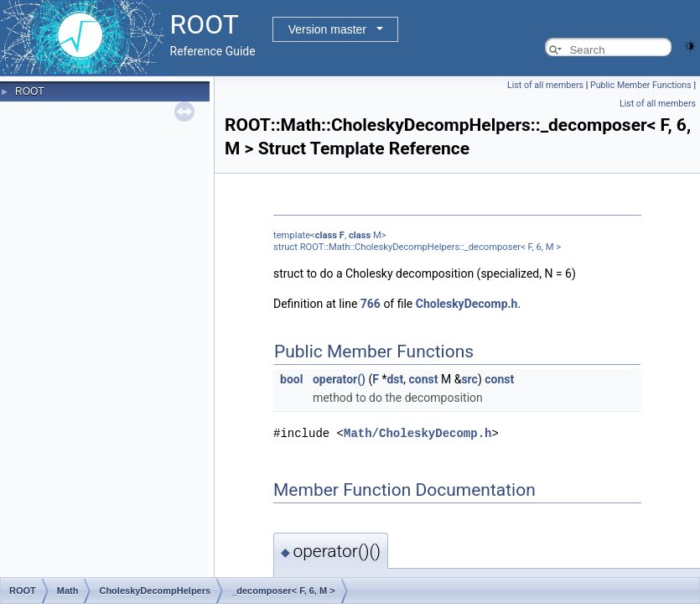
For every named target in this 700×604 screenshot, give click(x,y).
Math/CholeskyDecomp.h (417, 432)
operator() (339, 379)
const (424, 379)
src (469, 379)
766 (371, 304)
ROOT (30, 91)
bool (291, 379)
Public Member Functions (641, 85)
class (326, 235)
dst (395, 379)
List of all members (545, 85)
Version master (327, 29)
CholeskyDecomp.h (467, 304)
